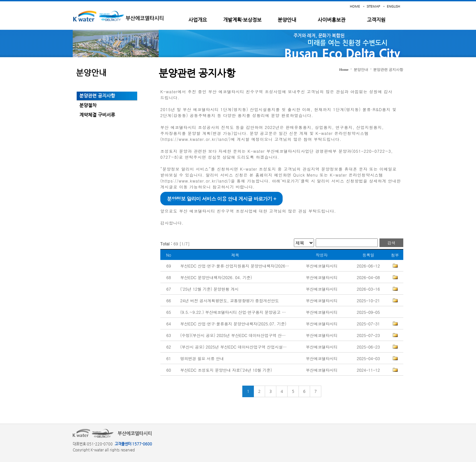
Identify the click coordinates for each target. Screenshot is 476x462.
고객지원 (376, 20)
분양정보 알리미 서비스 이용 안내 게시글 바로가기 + (221, 199)
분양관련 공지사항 (97, 96)
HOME (355, 6)
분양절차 (88, 105)
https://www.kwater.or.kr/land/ (196, 139)
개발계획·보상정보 (242, 20)
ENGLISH (393, 6)
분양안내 (287, 20)
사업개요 (198, 20)
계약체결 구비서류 (97, 115)
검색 (391, 243)
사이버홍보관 (332, 20)
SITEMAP (373, 6)
